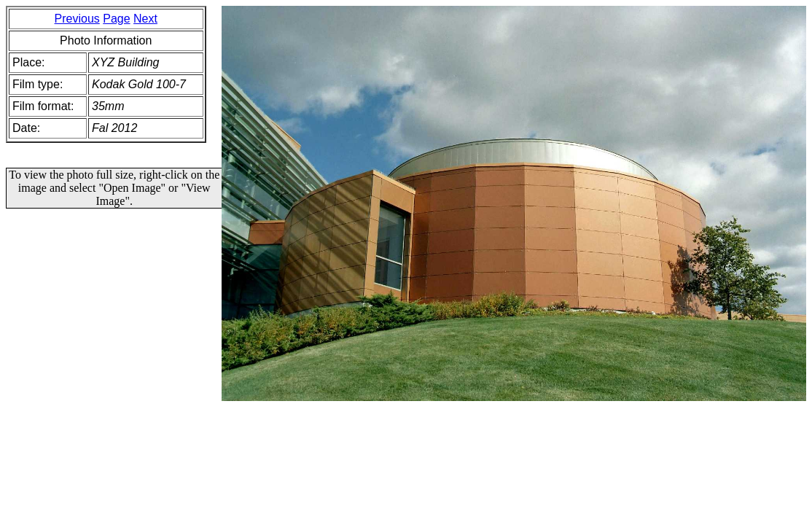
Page (116, 19)
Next (145, 19)
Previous (77, 19)
